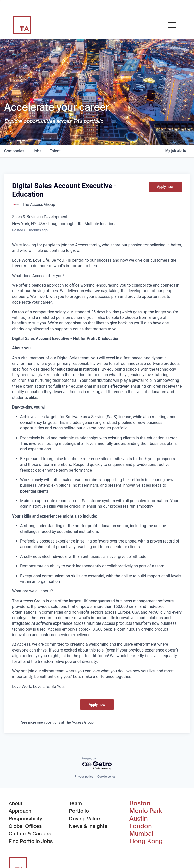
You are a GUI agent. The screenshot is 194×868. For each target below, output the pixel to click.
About (16, 803)
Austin (139, 819)
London (141, 826)
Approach (20, 811)
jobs (37, 151)
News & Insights (88, 826)
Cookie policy (106, 777)
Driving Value (84, 819)
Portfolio (79, 811)
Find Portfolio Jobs (31, 841)
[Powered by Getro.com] (97, 764)
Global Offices (25, 826)
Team (75, 803)
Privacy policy (84, 777)
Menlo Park (146, 811)
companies (14, 151)
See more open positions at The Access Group (57, 722)
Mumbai (141, 834)
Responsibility (25, 819)
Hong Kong (146, 841)
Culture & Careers (30, 834)
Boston (140, 803)
